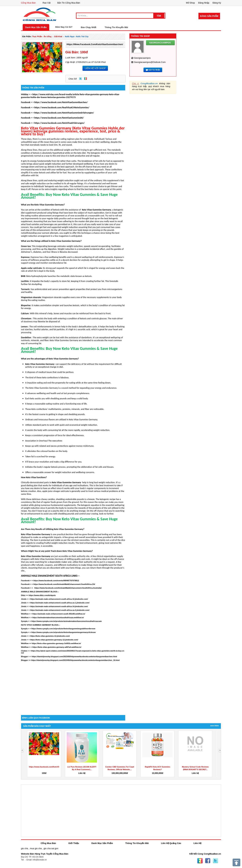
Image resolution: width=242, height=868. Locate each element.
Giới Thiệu (74, 843)
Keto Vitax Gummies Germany (96, 210)
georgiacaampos (142, 58)
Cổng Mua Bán (28, 3)
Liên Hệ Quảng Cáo (171, 843)
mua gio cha (36, 848)
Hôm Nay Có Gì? (64, 27)
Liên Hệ (197, 843)
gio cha (25, 848)
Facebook (208, 861)
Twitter (80, 79)
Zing (86, 79)
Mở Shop (190, 3)
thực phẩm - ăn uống (42, 36)
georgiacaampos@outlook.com (150, 62)
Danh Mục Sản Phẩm (36, 27)
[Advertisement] (73, 686)
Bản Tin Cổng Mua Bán (69, 3)
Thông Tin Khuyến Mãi (116, 27)
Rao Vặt (47, 3)
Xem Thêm (215, 726)
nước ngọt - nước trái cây (77, 36)
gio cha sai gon (51, 848)
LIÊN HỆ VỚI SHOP (95, 68)
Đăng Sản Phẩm (209, 16)
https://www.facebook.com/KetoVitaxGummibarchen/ (95, 44)
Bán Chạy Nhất (89, 27)
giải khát (58, 36)
